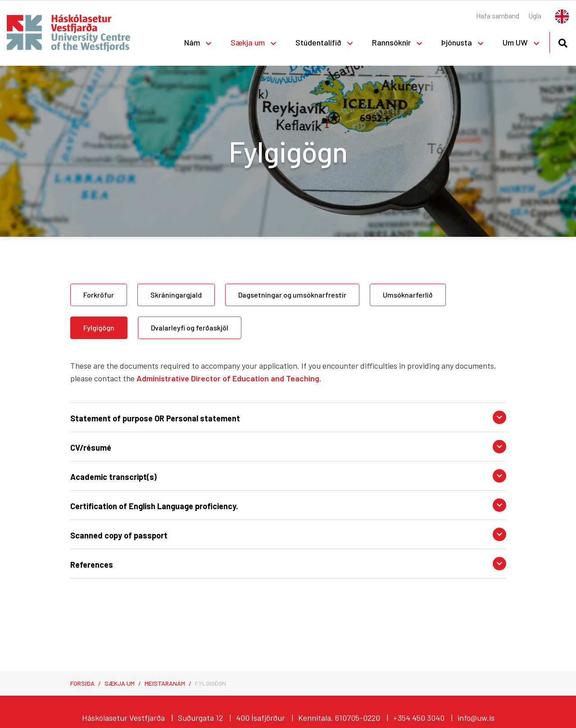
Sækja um (120, 683)
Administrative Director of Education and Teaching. (229, 378)
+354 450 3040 (419, 718)
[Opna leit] (563, 42)
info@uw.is (476, 718)
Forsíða (82, 683)
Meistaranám (165, 683)
